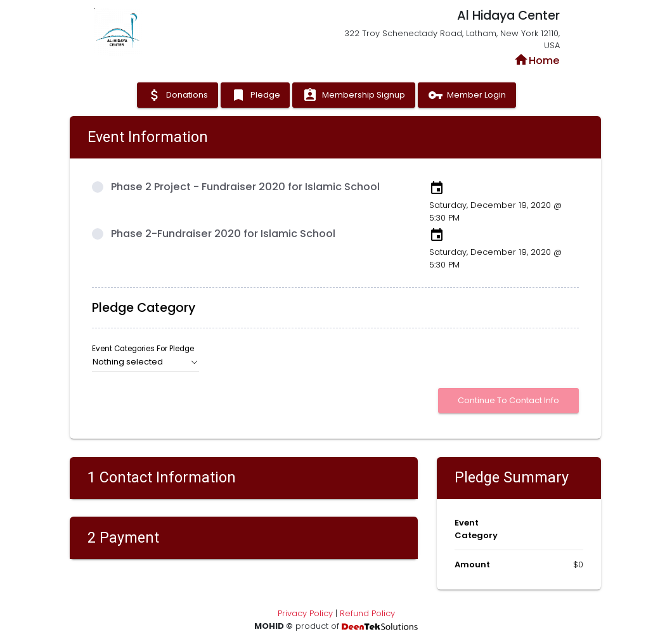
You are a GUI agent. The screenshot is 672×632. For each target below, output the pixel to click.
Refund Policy (367, 613)
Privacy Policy (305, 613)
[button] (146, 362)
